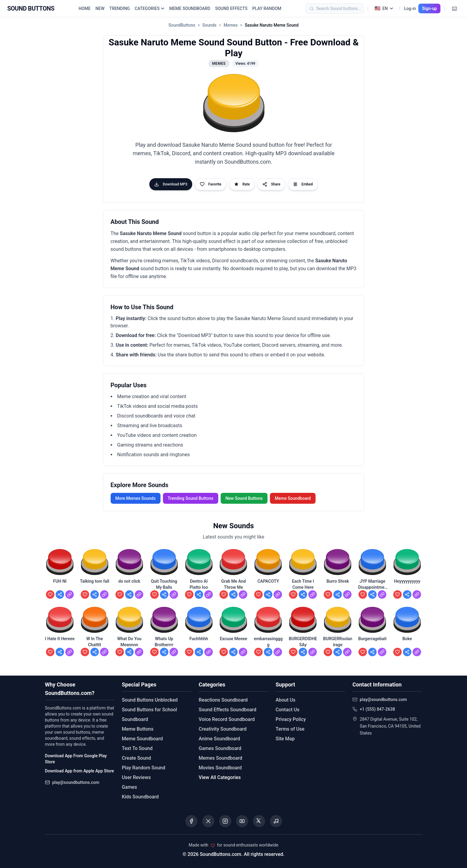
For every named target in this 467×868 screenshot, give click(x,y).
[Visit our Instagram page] (225, 821)
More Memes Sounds (136, 498)
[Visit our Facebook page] (191, 821)
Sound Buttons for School (149, 710)
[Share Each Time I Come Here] (303, 594)
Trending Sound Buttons (191, 498)
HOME (85, 8)
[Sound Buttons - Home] (31, 8)
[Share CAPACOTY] (268, 594)
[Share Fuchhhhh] (199, 652)
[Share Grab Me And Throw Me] (233, 594)
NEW (100, 8)
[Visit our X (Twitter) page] (208, 821)
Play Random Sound (144, 768)
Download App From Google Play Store (76, 759)
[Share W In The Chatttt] (95, 652)
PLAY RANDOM (267, 8)
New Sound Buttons (244, 498)
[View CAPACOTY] (278, 594)
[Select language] (384, 8)
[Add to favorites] (50, 594)
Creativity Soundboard (223, 729)
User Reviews (136, 777)
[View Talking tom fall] (104, 594)
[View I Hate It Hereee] (70, 652)
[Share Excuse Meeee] (233, 652)
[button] (233, 104)
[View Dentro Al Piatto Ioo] (209, 594)
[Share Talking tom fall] (95, 594)
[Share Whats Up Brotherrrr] (164, 652)
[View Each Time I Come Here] (313, 594)
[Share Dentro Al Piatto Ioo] (199, 594)
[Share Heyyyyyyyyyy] (407, 594)
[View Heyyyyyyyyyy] (417, 594)
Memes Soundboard (220, 758)
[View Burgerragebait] (382, 652)
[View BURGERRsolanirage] (347, 652)
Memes (231, 25)
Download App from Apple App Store (79, 771)
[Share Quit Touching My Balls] (164, 594)
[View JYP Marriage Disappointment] (382, 594)
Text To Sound (137, 748)
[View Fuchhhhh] (209, 652)
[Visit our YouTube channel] (242, 821)
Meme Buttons (138, 729)
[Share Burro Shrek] (338, 594)
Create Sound (136, 758)
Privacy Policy (291, 719)
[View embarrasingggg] (278, 652)
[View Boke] (417, 652)
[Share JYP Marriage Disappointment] (372, 594)
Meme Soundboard (293, 498)
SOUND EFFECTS (231, 8)
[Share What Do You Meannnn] (129, 652)
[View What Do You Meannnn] (139, 652)
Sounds (209, 25)
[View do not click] (139, 594)
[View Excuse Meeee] (243, 652)
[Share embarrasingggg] (268, 652)
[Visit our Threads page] (259, 821)
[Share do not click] (129, 594)
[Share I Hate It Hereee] (60, 652)
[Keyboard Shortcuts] (454, 8)
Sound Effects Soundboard (227, 710)
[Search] (344, 8)
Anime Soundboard (219, 739)
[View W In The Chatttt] (104, 652)
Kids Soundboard (140, 797)
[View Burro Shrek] (347, 594)
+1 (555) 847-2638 (377, 709)
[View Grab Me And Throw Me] (243, 594)
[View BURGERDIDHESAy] (313, 652)
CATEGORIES (150, 8)
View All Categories (220, 777)
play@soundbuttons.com (76, 782)
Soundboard (135, 719)
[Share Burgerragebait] (372, 652)
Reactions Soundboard (223, 700)
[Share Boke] (407, 652)
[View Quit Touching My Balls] (174, 594)
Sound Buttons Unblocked (150, 700)
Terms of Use (290, 729)
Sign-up (429, 8)
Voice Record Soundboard (227, 719)
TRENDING (120, 8)
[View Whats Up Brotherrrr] (174, 652)
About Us (286, 700)
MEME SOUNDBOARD (190, 8)
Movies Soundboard (220, 768)
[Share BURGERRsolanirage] (338, 652)
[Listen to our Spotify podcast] (276, 821)
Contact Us (288, 710)
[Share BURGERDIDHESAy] (303, 652)
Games (129, 787)
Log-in (410, 8)
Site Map (285, 739)
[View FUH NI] (70, 594)
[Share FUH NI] (60, 594)
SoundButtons (182, 25)
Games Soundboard (220, 748)
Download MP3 (171, 184)
